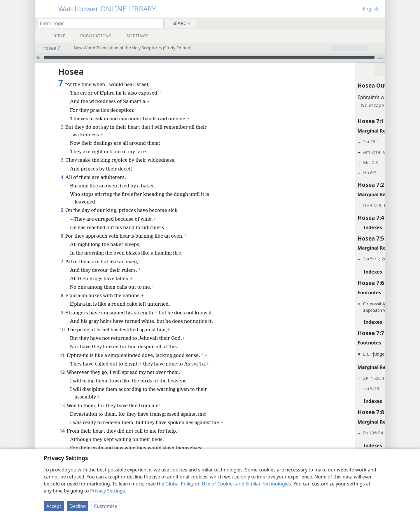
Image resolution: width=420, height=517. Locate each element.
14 (62, 431)
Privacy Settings (108, 491)
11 (62, 355)
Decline (78, 506)
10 (62, 330)
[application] (210, 58)
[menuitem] (378, 23)
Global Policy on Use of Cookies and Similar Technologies (228, 484)
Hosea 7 (48, 48)
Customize (106, 506)
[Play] (39, 58)
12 (62, 372)
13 (62, 405)
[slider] (209, 58)
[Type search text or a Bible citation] (98, 23)
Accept (54, 506)
